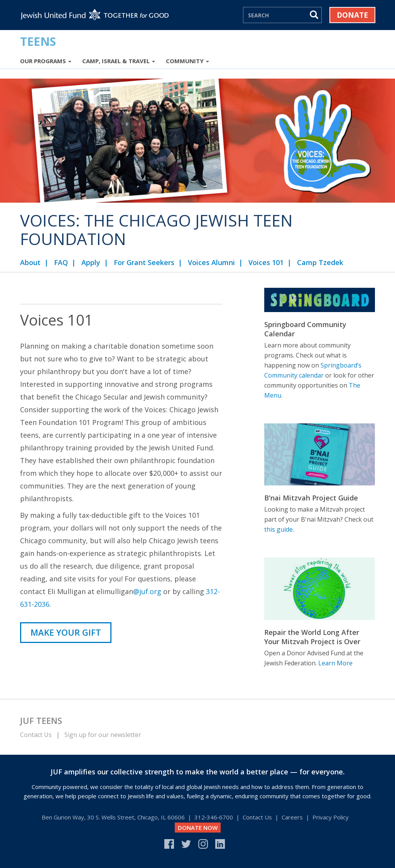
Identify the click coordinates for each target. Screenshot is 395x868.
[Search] (275, 15)
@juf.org (147, 591)
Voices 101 (266, 262)
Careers (292, 817)
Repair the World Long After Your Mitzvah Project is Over (312, 637)
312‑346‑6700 (214, 817)
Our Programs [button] (46, 61)
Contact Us (36, 735)
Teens (38, 41)
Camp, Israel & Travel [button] (119, 61)
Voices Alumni (211, 262)
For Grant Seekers (144, 262)
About (30, 262)
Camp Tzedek (320, 262)
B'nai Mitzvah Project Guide (311, 498)
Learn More (335, 663)
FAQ (61, 262)
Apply (91, 262)
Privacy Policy (331, 817)
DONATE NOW (198, 828)
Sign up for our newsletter (103, 735)
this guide (279, 529)
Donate (352, 15)
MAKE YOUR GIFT (66, 632)
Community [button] (187, 61)
